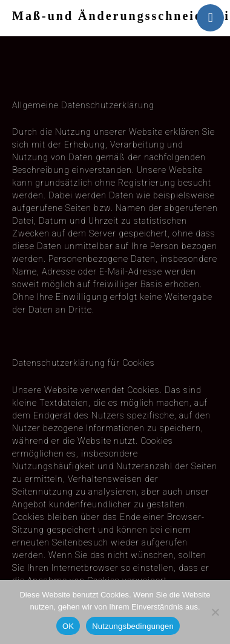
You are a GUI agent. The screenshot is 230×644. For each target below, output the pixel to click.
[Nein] (215, 612)
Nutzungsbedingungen (133, 626)
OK (68, 626)
